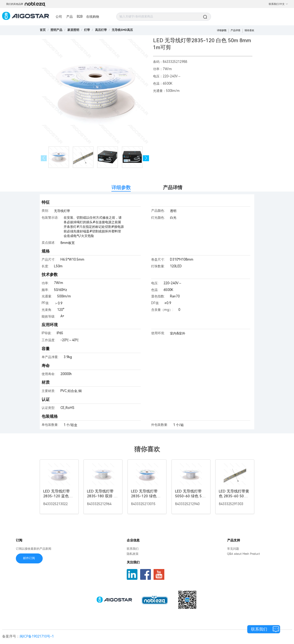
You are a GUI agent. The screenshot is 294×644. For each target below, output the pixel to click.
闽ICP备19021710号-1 (37, 636)
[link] (56, 30)
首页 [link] (43, 30)
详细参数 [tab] (121, 187)
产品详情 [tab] (173, 187)
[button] (146, 158)
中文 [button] (284, 4)
